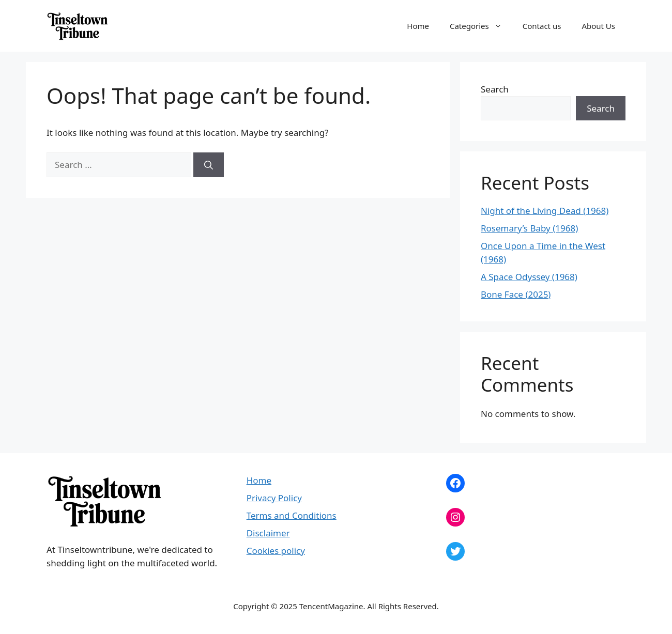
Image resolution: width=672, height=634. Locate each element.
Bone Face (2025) (516, 294)
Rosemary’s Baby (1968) (529, 228)
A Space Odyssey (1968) (529, 277)
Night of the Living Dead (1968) (545, 211)
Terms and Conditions (292, 515)
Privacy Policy (274, 498)
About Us (598, 26)
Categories (481, 26)
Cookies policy (276, 551)
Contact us (542, 26)
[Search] (209, 165)
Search (495, 89)
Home (418, 26)
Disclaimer (268, 533)
